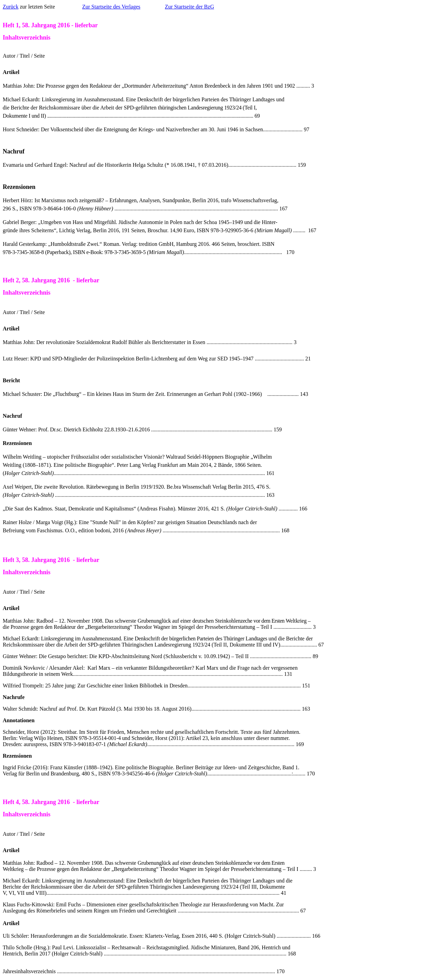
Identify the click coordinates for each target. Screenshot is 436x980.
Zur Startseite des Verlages (111, 7)
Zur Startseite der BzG (189, 7)
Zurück (11, 7)
